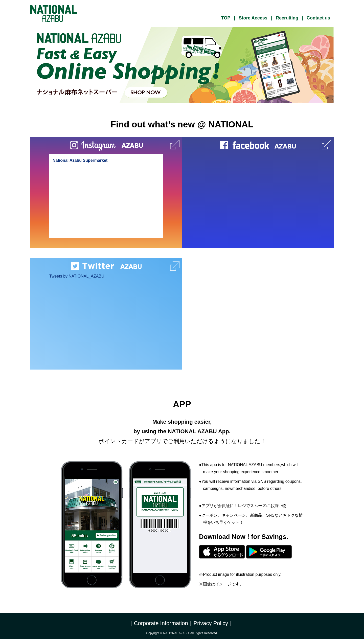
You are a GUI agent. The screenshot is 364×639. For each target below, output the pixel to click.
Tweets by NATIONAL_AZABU (77, 276)
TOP (226, 18)
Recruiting (287, 18)
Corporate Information (161, 623)
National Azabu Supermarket (80, 160)
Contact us (318, 18)
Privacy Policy (211, 623)
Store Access (253, 18)
